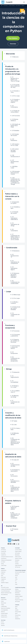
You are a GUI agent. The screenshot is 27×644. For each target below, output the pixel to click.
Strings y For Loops (15, 386)
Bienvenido (11, 54)
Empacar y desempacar (15, 470)
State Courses (18, 557)
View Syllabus (13, 38)
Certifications (4, 558)
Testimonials (4, 603)
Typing (2, 564)
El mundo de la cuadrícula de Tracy (15, 86)
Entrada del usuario (14, 213)
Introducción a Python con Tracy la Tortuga (15, 79)
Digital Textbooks (19, 565)
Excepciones (14, 353)
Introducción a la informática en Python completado (15, 515)
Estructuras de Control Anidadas (15, 308)
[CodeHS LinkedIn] (12, 544)
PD (2, 586)
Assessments (18, 595)
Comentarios (14, 106)
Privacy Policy (18, 615)
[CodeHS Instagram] (10, 544)
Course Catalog (12, 5)
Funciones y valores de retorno (15, 347)
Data (2, 576)
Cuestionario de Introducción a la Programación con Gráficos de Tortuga (15, 181)
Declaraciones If (15, 156)
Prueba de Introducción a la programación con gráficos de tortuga (13, 70)
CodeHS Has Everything (20, 588)
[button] (14, 54)
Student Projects (4, 613)
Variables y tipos (15, 208)
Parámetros (14, 140)
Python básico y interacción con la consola (12, 196)
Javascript (17, 574)
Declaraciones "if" (15, 256)
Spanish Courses (19, 558)
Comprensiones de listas (15, 465)
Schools (3, 624)
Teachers (3, 625)
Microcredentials (4, 595)
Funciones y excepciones (10, 327)
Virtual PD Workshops (5, 591)
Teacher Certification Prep (6, 593)
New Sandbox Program (20, 572)
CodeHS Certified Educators (8, 630)
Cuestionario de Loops (15, 314)
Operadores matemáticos (14, 218)
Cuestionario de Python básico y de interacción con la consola (15, 237)
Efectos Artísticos (14, 120)
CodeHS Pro (4, 555)
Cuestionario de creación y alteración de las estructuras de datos (15, 441)
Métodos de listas (15, 434)
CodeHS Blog (4, 606)
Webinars (3, 612)
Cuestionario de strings (15, 402)
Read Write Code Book (6, 608)
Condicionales (12, 248)
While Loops (14, 167)
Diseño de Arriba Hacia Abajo (15, 126)
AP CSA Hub (18, 567)
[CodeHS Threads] (19, 544)
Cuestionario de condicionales (15, 282)
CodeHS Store (6, 642)
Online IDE (3, 553)
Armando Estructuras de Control (15, 173)
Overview (13, 44)
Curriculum (5, 5)
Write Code (3, 577)
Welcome (15, 57)
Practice (17, 562)
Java (16, 577)
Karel (16, 584)
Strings (9, 369)
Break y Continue (14, 303)
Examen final (11, 526)
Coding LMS (4, 551)
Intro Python (18, 5)
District (2, 622)
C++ (16, 581)
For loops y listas (15, 429)
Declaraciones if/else (15, 162)
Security (17, 617)
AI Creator (3, 562)
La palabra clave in (15, 391)
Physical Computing (19, 600)
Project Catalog (18, 551)
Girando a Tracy (15, 92)
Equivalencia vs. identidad (15, 481)
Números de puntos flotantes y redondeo (15, 275)
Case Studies (4, 600)
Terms (16, 613)
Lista (14, 425)
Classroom (3, 572)
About (16, 606)
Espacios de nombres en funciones (15, 341)
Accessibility (18, 619)
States (2, 601)
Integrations (3, 579)
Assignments (4, 570)
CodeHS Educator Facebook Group (10, 636)
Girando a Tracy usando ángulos (15, 101)
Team (16, 608)
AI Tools (3, 581)
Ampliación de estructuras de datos (13, 455)
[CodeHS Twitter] (16, 544)
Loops (8, 292)
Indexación (16, 372)
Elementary (17, 555)
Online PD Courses (5, 588)
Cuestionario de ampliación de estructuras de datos (15, 489)
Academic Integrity (5, 583)
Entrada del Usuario (15, 135)
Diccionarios (14, 475)
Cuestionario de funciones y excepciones (15, 359)
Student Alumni (4, 617)
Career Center (4, 615)
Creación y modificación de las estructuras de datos (13, 415)
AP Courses (17, 553)
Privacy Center (18, 612)
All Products (3, 550)
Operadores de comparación (15, 262)
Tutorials (17, 564)
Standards (17, 560)
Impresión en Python (15, 203)
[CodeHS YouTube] (14, 544)
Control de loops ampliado (15, 150)
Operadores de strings (15, 224)
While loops (16, 295)
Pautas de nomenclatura (15, 111)
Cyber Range (4, 565)
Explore (23, 5)
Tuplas (14, 421)
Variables (15, 131)
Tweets (2, 605)
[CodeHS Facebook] (8, 544)
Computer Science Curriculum (7, 557)
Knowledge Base (4, 610)
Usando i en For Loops (15, 145)
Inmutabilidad (14, 381)
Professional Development (6, 560)
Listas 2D (15, 460)
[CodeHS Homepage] (7, 2)
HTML (16, 579)
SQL (16, 583)
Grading (3, 574)
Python (16, 576)
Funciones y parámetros (15, 335)
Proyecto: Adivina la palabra (13, 502)
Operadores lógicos (14, 268)
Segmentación (15, 377)
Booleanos (16, 251)
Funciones (16, 116)
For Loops (16, 96)
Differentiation (18, 591)
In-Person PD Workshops (6, 589)
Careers (17, 610)
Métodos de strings (15, 396)
